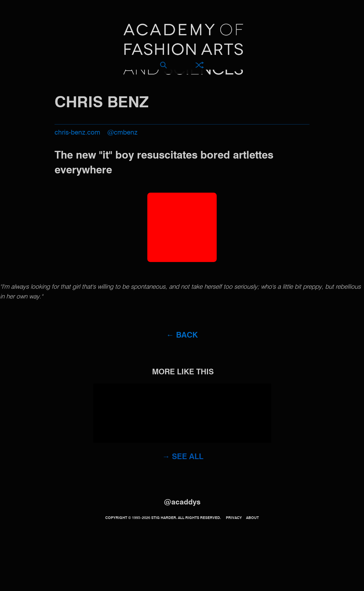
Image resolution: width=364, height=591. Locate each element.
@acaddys (182, 503)
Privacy (234, 518)
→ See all (183, 457)
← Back (182, 336)
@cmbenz (122, 133)
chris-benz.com (77, 133)
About (252, 518)
